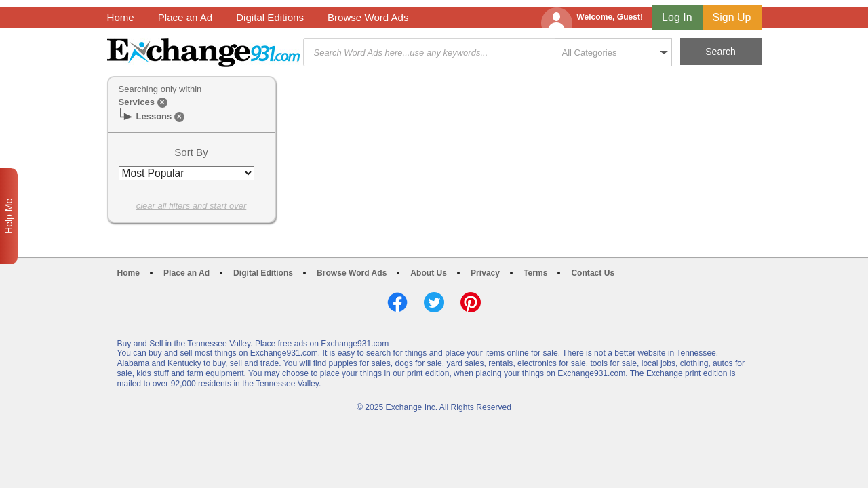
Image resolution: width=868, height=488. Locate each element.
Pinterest (471, 302)
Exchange (203, 53)
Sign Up (732, 17)
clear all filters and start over (192, 206)
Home (121, 17)
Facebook (397, 302)
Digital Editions (270, 17)
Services (137, 102)
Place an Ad (185, 17)
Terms (535, 273)
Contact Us (593, 273)
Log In (677, 17)
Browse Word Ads (368, 17)
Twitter (434, 302)
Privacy (485, 273)
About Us (429, 273)
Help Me (9, 216)
